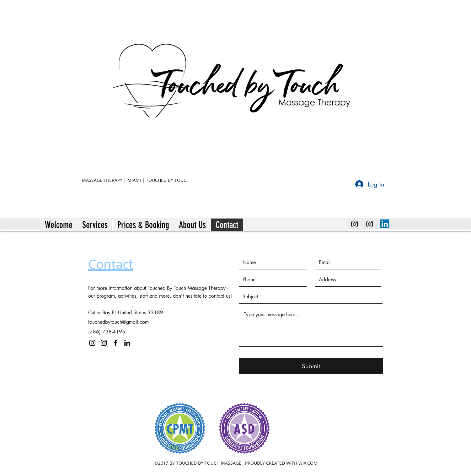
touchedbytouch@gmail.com (118, 322)
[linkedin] (385, 224)
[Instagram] (355, 224)
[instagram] (370, 224)
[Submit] (311, 366)
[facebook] (115, 343)
